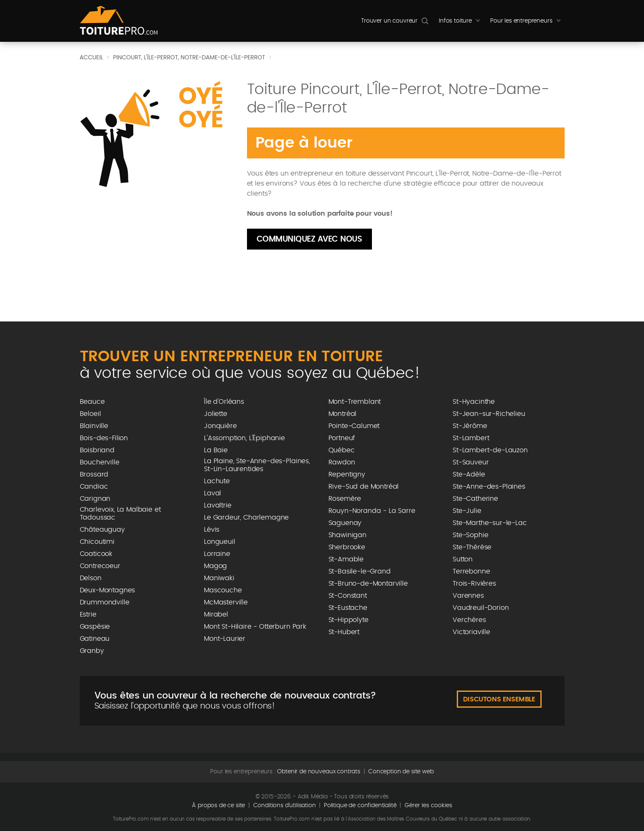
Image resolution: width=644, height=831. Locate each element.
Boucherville (100, 462)
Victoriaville (471, 632)
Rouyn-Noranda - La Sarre (372, 511)
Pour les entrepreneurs (527, 23)
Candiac (94, 487)
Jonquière (220, 426)
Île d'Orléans (224, 402)
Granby (92, 651)
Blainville (94, 426)
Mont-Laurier (225, 639)
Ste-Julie (467, 511)
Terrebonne (471, 571)
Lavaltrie (218, 505)
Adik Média (313, 797)
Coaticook (96, 554)
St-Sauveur (471, 462)
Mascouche (223, 590)
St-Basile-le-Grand (360, 571)
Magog (215, 566)
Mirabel (216, 614)
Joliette (216, 414)
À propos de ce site (218, 806)
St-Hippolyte (349, 620)
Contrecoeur (100, 566)
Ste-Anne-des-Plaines (489, 487)
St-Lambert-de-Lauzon (490, 450)
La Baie (216, 450)
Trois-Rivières (474, 584)
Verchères (469, 620)
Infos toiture (461, 23)
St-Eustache (348, 608)
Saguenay (345, 523)
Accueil (92, 57)
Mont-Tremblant (355, 402)
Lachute (217, 481)
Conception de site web (401, 772)
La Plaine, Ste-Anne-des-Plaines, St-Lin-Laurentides (257, 465)
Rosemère (345, 499)
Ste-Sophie (470, 535)
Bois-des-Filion (104, 438)
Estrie (88, 614)
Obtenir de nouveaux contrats (319, 772)
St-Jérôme (470, 426)
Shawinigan (347, 535)
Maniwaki (219, 578)
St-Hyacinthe (474, 402)
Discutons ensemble (499, 699)
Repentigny (347, 474)
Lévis (212, 530)
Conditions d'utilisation (285, 806)
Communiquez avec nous (309, 239)
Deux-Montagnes (108, 590)
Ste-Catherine (475, 499)
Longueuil (220, 542)
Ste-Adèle (469, 474)
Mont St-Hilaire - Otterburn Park (255, 627)
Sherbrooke (347, 547)
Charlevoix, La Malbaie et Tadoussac (120, 514)
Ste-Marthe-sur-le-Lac (490, 523)
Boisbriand (97, 450)
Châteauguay (102, 530)
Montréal (343, 414)
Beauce (92, 402)
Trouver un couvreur (389, 21)
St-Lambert (471, 438)
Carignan (95, 499)
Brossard (94, 474)
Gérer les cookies (428, 806)
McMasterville (226, 602)
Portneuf (342, 438)
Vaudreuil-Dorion (481, 608)
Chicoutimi (97, 542)
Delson (91, 578)
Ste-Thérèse (472, 547)
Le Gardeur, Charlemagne (246, 517)
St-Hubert (344, 632)
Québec (342, 450)
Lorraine (217, 554)
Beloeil (90, 414)
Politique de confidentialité (360, 806)
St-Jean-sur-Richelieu (489, 414)
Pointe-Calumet (354, 426)
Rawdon (342, 462)
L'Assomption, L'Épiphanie (244, 438)
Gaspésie (95, 627)
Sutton (463, 559)
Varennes (468, 596)
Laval (213, 493)
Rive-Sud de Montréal (364, 487)
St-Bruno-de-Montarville (368, 584)
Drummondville (105, 602)
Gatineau (95, 639)
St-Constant (348, 596)
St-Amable (346, 559)
